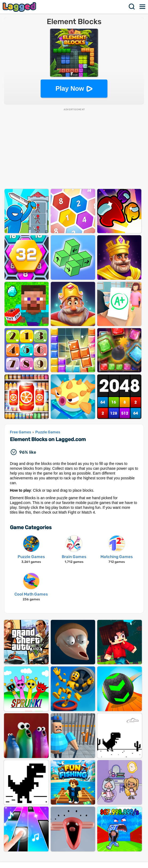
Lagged (20, 7)
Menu (143, 7)
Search (132, 7)
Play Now (70, 88)
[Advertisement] (74, 149)
